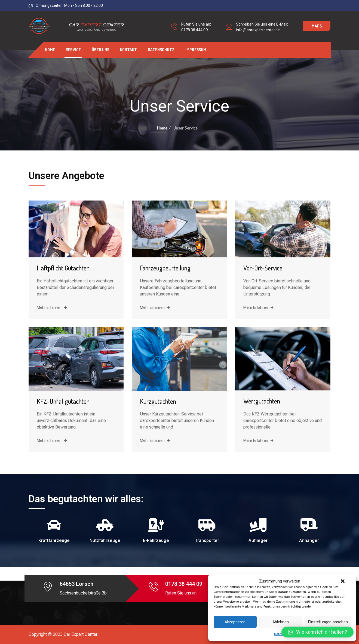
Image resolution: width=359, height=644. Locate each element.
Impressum (196, 50)
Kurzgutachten (158, 401)
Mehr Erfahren (52, 307)
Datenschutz (161, 50)
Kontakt (128, 50)
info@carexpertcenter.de (258, 30)
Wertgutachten (262, 401)
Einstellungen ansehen (328, 622)
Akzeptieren (235, 622)
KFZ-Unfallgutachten (63, 401)
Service (73, 50)
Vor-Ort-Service (263, 268)
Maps (317, 26)
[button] (343, 581)
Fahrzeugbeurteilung (165, 268)
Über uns (100, 50)
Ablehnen (281, 622)
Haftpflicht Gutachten (63, 268)
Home (50, 50)
